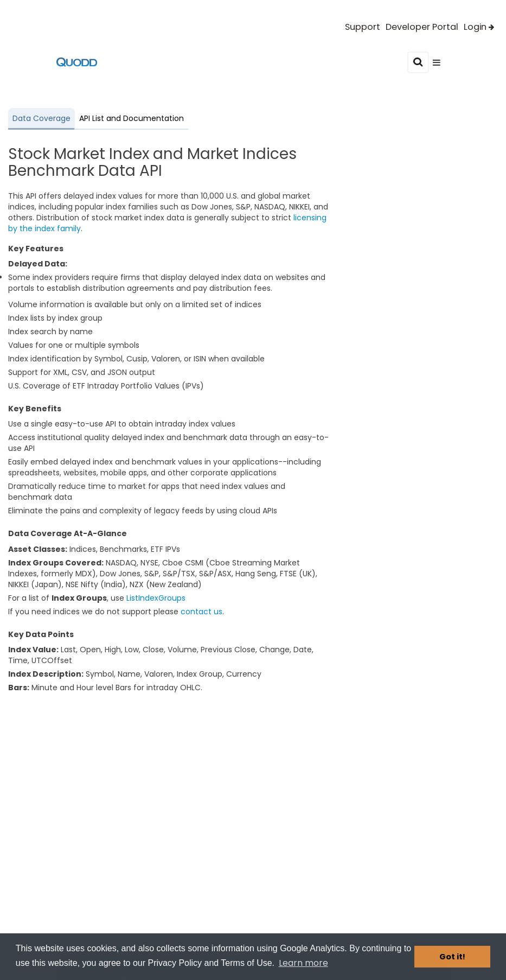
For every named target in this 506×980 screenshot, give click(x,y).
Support (363, 27)
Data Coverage (41, 118)
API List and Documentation (132, 118)
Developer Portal (422, 27)
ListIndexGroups (156, 598)
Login (479, 27)
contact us (201, 612)
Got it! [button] (452, 957)
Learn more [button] (303, 963)
